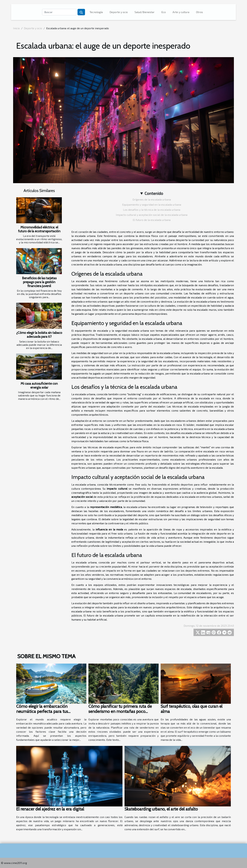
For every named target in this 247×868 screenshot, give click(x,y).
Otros (199, 12)
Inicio (16, 28)
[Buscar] (59, 12)
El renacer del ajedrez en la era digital (50, 809)
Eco (164, 12)
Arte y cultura (181, 12)
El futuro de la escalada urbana (152, 220)
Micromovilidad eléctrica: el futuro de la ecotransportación (39, 229)
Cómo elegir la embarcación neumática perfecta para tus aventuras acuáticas (42, 711)
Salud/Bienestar (145, 12)
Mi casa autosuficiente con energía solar (39, 385)
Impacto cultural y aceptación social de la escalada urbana (152, 215)
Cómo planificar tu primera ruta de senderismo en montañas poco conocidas (120, 711)
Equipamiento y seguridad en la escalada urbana (152, 205)
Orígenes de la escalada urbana (152, 199)
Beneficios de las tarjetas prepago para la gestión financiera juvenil (39, 282)
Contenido (154, 193)
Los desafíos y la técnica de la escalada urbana (152, 210)
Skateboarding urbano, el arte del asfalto (161, 809)
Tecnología (96, 12)
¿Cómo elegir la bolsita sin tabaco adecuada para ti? (39, 335)
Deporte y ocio (119, 12)
